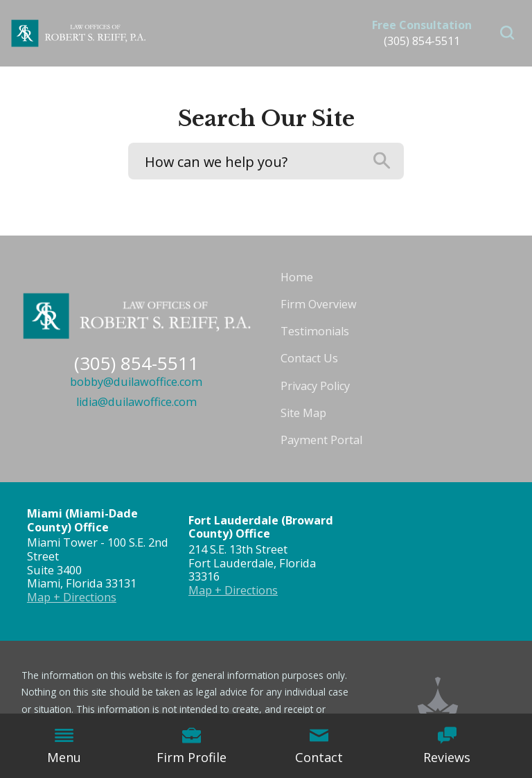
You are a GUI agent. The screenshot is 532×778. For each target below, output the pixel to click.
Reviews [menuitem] (447, 746)
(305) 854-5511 (422, 41)
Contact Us (309, 358)
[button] (507, 33)
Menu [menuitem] (64, 746)
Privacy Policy (315, 386)
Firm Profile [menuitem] (192, 746)
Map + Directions (72, 597)
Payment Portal (321, 440)
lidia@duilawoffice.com (136, 402)
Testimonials (315, 331)
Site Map (303, 413)
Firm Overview (319, 304)
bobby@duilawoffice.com (136, 382)
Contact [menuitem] (319, 746)
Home (297, 277)
